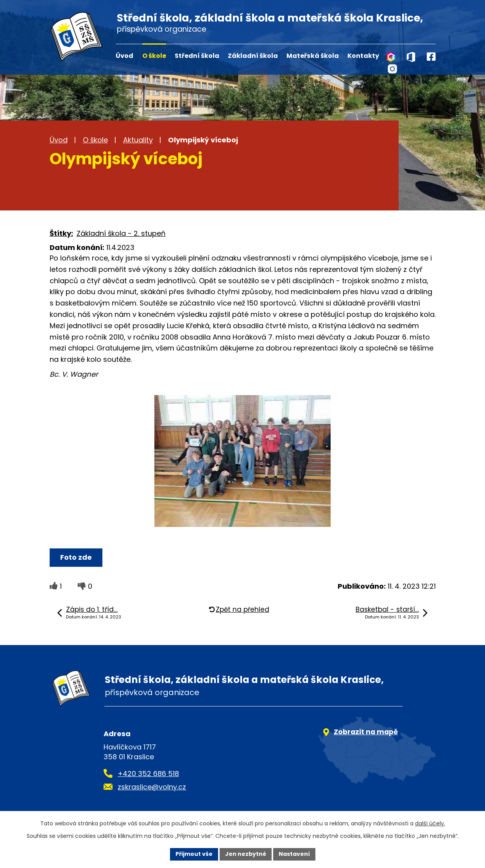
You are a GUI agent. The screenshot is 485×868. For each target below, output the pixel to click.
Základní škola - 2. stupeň (121, 233)
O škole (154, 56)
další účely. (430, 823)
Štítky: (61, 233)
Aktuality (138, 140)
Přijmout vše (194, 854)
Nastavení (294, 854)
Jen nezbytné (246, 854)
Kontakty (363, 56)
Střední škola (197, 56)
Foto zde (76, 557)
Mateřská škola (313, 56)
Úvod (124, 56)
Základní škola (253, 56)
